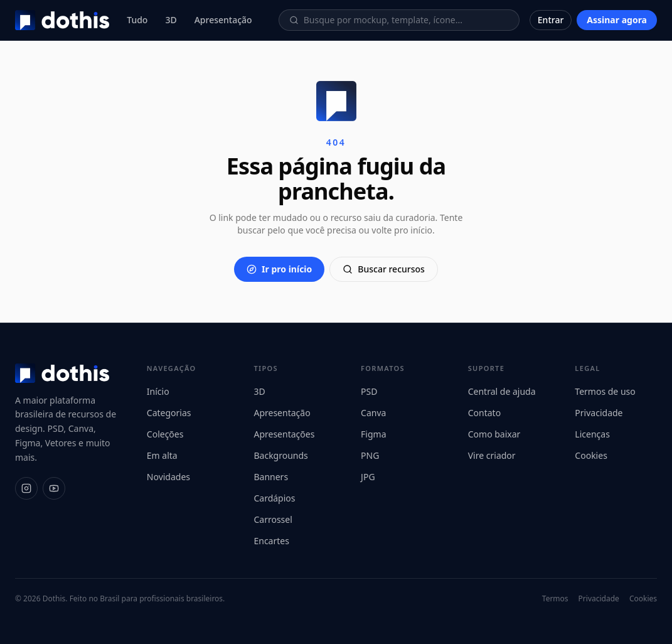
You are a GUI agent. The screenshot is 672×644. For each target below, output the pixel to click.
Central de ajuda (502, 391)
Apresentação (223, 20)
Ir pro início (279, 269)
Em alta (162, 455)
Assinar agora (617, 20)
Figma (373, 434)
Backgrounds (280, 455)
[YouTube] (54, 488)
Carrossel (273, 519)
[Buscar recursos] (406, 20)
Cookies (591, 455)
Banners (271, 477)
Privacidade (599, 413)
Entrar (551, 20)
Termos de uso (605, 391)
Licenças (592, 434)
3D (171, 20)
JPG (368, 477)
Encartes (271, 541)
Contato (484, 413)
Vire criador (492, 455)
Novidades (168, 477)
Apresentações (284, 434)
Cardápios (274, 498)
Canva (373, 413)
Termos (555, 599)
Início (158, 391)
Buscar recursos (384, 269)
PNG (370, 455)
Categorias (169, 413)
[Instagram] (26, 488)
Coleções (165, 434)
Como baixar (494, 434)
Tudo (137, 20)
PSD (369, 391)
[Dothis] (62, 20)
